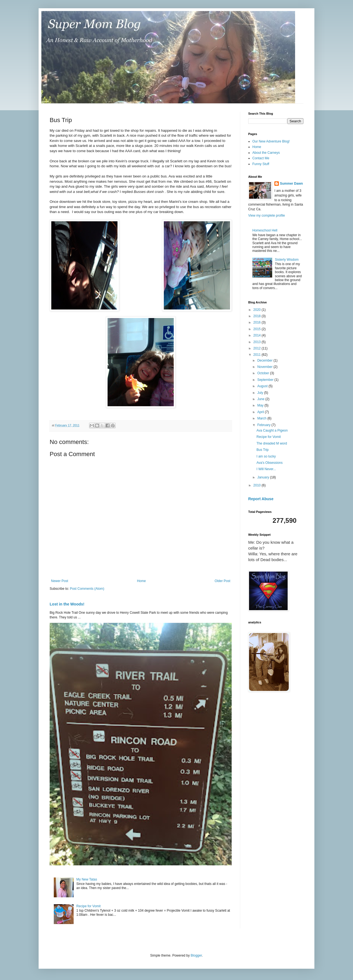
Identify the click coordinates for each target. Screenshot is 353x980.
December (265, 360)
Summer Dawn (291, 184)
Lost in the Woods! (67, 604)
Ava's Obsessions (270, 463)
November (265, 367)
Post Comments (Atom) (87, 589)
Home (141, 581)
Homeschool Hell (265, 230)
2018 (258, 316)
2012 (258, 348)
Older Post (222, 581)
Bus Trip (263, 450)
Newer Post (60, 581)
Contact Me (261, 158)
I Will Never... (266, 469)
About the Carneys (266, 153)
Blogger (196, 955)
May (261, 405)
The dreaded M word (272, 443)
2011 (258, 355)
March (262, 418)
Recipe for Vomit (89, 906)
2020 (258, 310)
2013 (258, 342)
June (261, 399)
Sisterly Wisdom (287, 260)
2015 (258, 329)
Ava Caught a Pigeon (272, 430)
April (261, 412)
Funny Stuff (261, 164)
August (263, 386)
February (264, 425)
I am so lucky (266, 456)
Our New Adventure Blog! (271, 141)
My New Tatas (87, 879)
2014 (258, 335)
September (266, 380)
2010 (258, 485)
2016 (258, 322)
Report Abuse (261, 499)
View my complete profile (267, 216)
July (261, 393)
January (264, 477)
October (264, 373)
